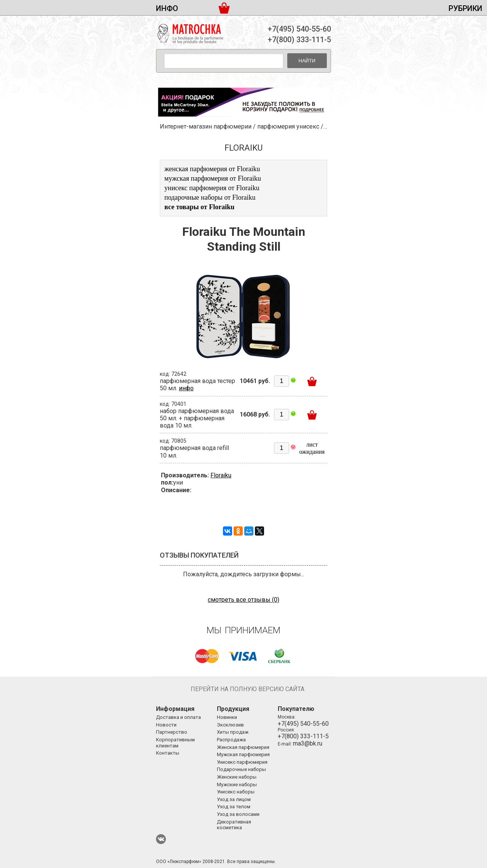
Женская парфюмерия (243, 747)
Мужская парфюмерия (243, 754)
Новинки (227, 717)
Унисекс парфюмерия (242, 762)
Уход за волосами (238, 814)
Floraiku (221, 475)
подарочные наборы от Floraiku (210, 197)
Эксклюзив (230, 725)
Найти (307, 61)
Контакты (168, 753)
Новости (166, 725)
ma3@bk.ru (308, 743)
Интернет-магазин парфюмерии (206, 126)
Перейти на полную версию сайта (247, 689)
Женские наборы (237, 777)
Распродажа (231, 740)
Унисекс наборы (236, 792)
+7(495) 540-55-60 (299, 29)
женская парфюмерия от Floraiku (212, 169)
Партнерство (172, 732)
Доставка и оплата (178, 717)
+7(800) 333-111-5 (299, 40)
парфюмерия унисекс (288, 126)
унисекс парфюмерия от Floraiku (212, 188)
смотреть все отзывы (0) (243, 600)
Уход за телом (234, 807)
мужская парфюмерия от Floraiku (213, 178)
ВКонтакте (161, 839)
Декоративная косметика (234, 825)
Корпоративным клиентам (175, 743)
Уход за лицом (234, 799)
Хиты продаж (233, 732)
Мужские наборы (237, 785)
